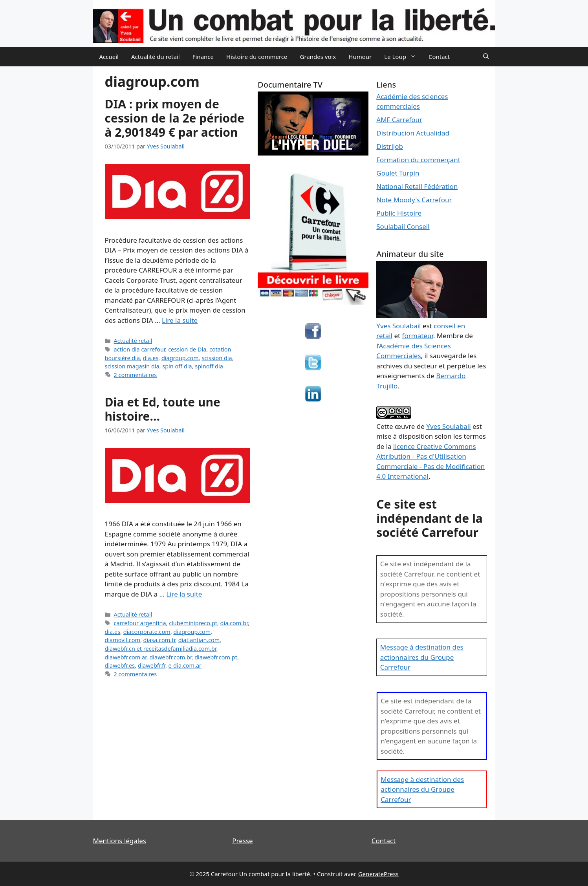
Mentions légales (120, 841)
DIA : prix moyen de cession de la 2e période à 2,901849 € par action (175, 118)
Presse (242, 841)
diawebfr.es (120, 665)
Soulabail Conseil (403, 226)
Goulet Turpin (398, 173)
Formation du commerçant (418, 160)
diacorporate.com (147, 632)
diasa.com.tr (159, 640)
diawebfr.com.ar (126, 657)
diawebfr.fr (152, 665)
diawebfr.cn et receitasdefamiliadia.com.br (161, 649)
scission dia (217, 358)
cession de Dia (187, 349)
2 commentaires (136, 375)
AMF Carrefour (399, 120)
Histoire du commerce (257, 57)
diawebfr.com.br (170, 657)
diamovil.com (123, 640)
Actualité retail (133, 341)
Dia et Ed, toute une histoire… (163, 409)
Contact (439, 57)
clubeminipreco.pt (193, 623)
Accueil (109, 57)
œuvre (405, 426)
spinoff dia (209, 366)
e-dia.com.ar (185, 665)
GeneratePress (378, 874)
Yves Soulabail (448, 426)
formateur (418, 336)
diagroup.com (180, 358)
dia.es (151, 358)
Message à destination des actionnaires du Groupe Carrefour (422, 657)
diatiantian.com (199, 640)
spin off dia (177, 366)
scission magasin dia (132, 366)
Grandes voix (318, 57)
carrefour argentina (140, 623)
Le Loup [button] (403, 57)
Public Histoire (399, 213)
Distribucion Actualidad (413, 133)
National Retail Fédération (417, 186)
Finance (203, 57)
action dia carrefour (140, 349)
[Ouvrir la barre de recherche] (486, 57)
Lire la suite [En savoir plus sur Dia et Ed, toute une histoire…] (184, 594)
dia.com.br (234, 623)
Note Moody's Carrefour (414, 200)
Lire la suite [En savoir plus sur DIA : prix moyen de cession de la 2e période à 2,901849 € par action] (180, 320)
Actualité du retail (156, 57)
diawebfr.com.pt (216, 657)
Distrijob (390, 146)
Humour (360, 57)
